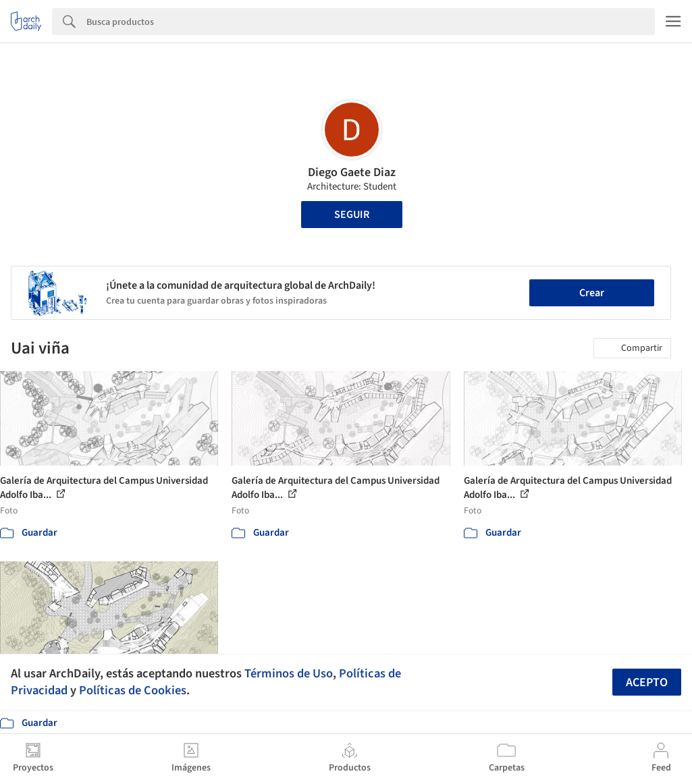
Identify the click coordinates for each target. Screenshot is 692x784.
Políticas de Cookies (133, 690)
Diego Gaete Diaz (352, 172)
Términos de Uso (289, 673)
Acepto (647, 682)
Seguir (352, 215)
